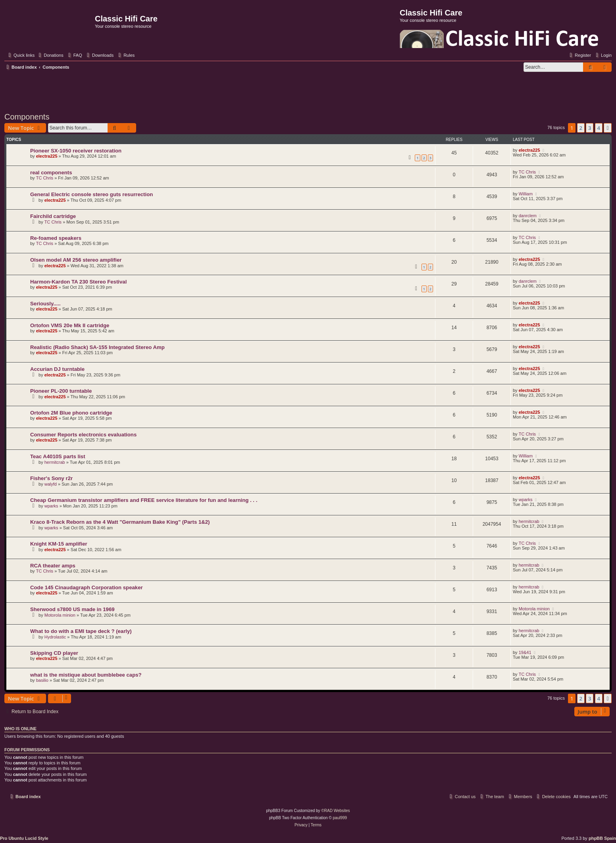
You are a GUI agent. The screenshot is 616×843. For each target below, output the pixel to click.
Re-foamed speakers (56, 238)
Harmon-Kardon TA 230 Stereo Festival (78, 282)
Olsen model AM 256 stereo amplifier (76, 260)
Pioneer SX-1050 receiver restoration (76, 151)
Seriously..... (45, 304)
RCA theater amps (53, 566)
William (526, 194)
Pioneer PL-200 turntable (61, 391)
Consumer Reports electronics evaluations (83, 435)
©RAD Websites (335, 811)
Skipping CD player (54, 653)
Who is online (20, 729)
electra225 (47, 156)
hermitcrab (55, 462)
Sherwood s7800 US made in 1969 (72, 609)
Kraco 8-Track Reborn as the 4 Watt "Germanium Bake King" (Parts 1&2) (120, 522)
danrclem (528, 216)
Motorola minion (60, 615)
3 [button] (590, 128)
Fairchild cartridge (53, 216)
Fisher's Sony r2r (51, 478)
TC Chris (45, 178)
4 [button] (599, 128)
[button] (608, 128)
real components (51, 173)
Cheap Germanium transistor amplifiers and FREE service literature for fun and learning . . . (144, 500)
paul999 (340, 818)
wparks (51, 506)
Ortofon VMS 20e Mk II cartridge (70, 325)
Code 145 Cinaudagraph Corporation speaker (87, 587)
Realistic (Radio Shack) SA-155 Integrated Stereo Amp (97, 347)
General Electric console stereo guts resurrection (91, 194)
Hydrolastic (55, 637)
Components (27, 117)
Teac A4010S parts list (58, 456)
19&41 (525, 652)
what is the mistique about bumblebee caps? (86, 675)
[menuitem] (50, 55)
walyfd (51, 484)
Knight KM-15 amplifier (59, 544)
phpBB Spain (602, 838)
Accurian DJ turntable (57, 369)
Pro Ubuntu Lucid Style (24, 838)
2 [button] (581, 128)
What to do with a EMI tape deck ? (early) (81, 631)
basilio (42, 680)
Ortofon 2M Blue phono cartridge (71, 413)
